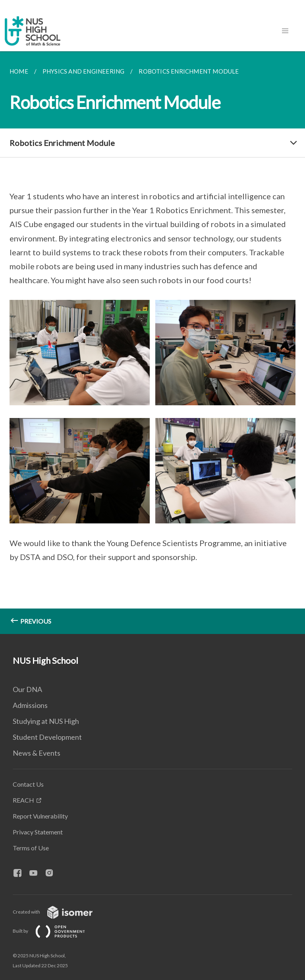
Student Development (47, 737)
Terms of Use (31, 848)
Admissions (30, 705)
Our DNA (27, 689)
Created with (59, 912)
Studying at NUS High (46, 721)
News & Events (37, 753)
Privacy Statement (38, 832)
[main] (152, 343)
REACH (23, 800)
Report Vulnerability (40, 816)
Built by (55, 931)
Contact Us (28, 784)
